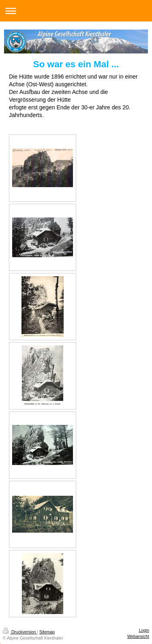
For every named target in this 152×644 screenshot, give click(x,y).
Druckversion (20, 632)
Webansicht (138, 637)
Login (144, 630)
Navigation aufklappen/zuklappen (76, 11)
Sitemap (47, 632)
